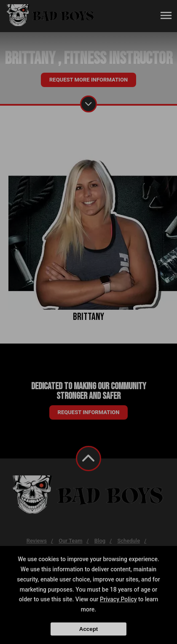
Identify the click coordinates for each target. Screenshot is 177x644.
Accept (88, 629)
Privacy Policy (118, 599)
